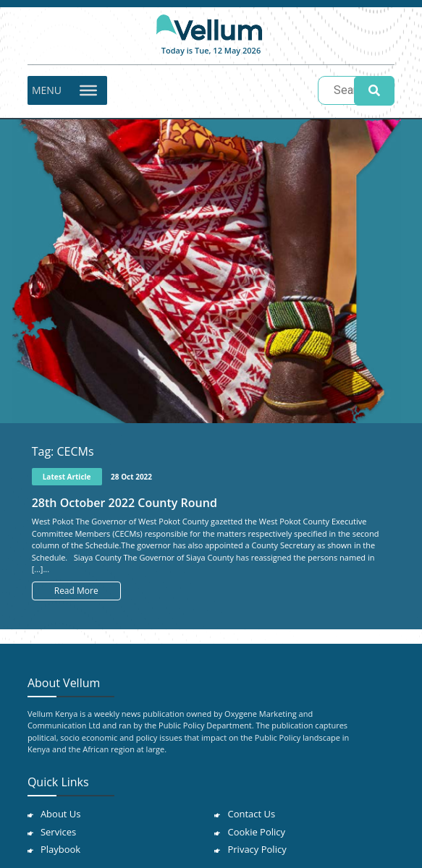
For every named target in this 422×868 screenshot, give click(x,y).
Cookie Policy (256, 832)
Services (58, 832)
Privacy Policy (257, 849)
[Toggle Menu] (88, 90)
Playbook (60, 849)
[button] (47, 90)
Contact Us (251, 814)
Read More (76, 591)
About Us (61, 814)
